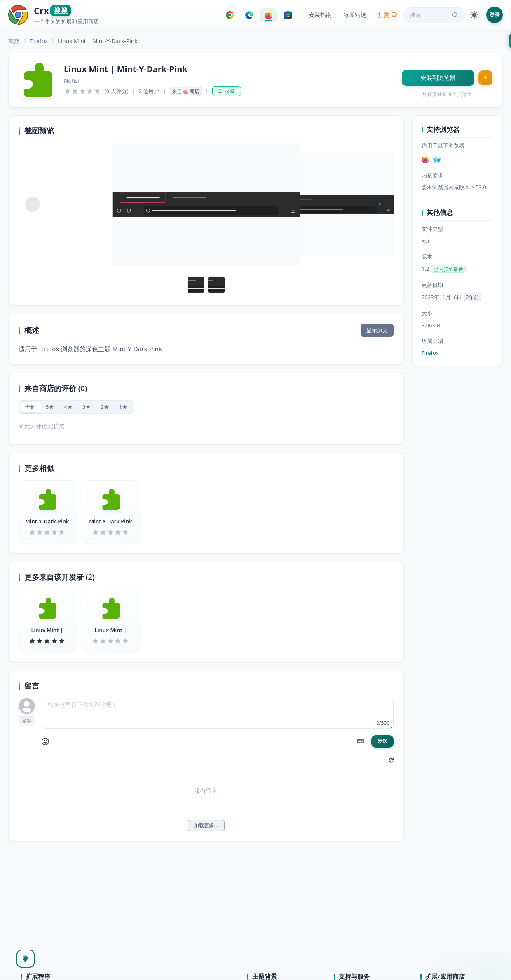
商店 (14, 41)
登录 (495, 15)
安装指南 (320, 15)
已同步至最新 (448, 269)
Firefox (39, 41)
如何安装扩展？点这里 (447, 94)
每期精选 (355, 15)
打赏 (388, 15)
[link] (14, 41)
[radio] (30, 407)
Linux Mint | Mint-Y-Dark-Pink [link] (98, 41)
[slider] (82, 91)
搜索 (435, 15)
